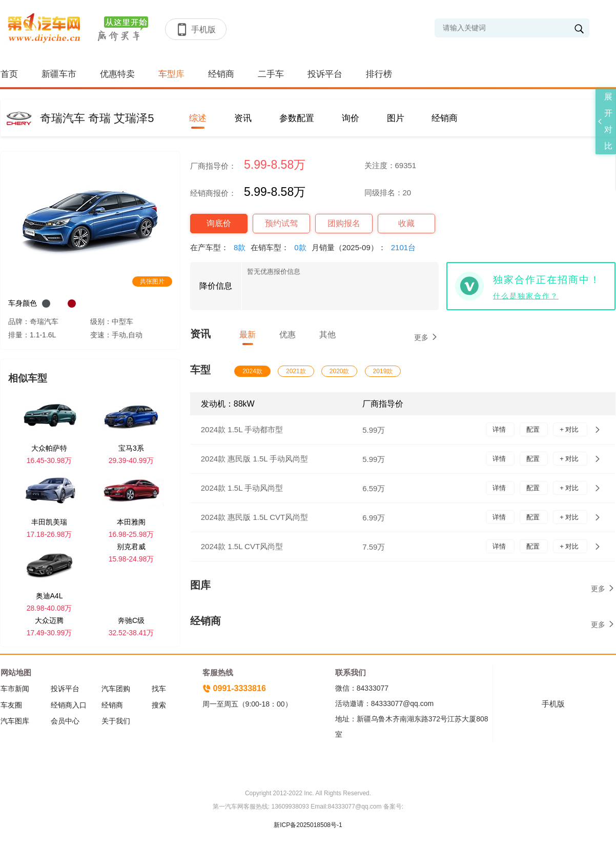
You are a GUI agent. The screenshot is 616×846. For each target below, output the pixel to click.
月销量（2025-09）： (366, 247)
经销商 (221, 74)
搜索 (159, 705)
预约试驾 (281, 223)
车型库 (171, 74)
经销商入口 (69, 705)
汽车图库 (15, 721)
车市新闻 (15, 689)
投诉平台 (325, 74)
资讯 (243, 118)
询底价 (219, 223)
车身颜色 (23, 303)
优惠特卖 (117, 74)
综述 (198, 118)
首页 (9, 74)
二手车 (271, 74)
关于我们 (116, 721)
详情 (500, 429)
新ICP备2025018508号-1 (308, 825)
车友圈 (11, 705)
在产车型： (220, 247)
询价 (351, 118)
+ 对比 (570, 429)
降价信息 (216, 286)
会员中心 (65, 721)
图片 (396, 118)
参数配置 (297, 118)
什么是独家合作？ (526, 296)
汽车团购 (116, 689)
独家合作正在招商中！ (547, 280)
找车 (159, 689)
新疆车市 (59, 74)
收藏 (406, 223)
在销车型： (281, 247)
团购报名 (344, 223)
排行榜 (379, 74)
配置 (534, 429)
